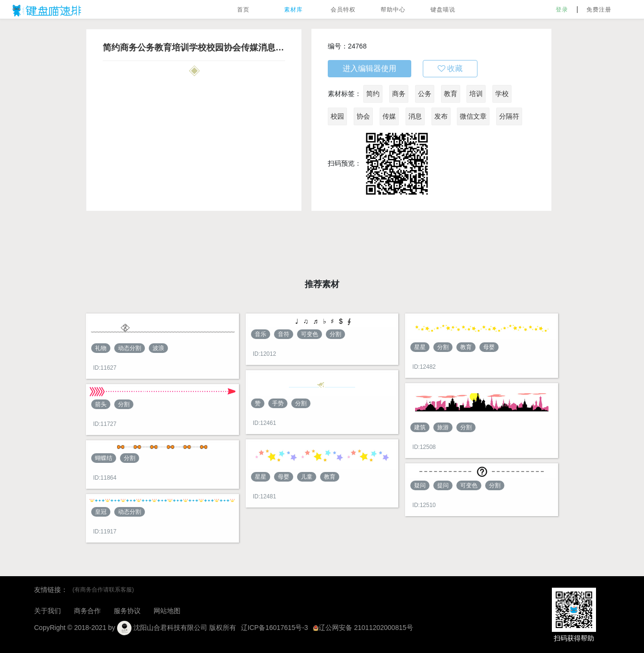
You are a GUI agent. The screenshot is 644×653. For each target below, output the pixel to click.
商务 (399, 94)
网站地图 (167, 611)
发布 (441, 116)
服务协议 (127, 611)
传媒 (389, 116)
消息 (415, 116)
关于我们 (48, 611)
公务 (425, 94)
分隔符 (509, 116)
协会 (363, 116)
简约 (373, 94)
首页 (243, 10)
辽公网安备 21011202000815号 (363, 628)
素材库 (293, 10)
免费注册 (599, 10)
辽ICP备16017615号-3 (274, 628)
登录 (562, 10)
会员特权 (343, 10)
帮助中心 (393, 10)
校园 (337, 116)
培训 (476, 94)
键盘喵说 (443, 10)
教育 (451, 94)
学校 (502, 94)
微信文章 (473, 116)
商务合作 (87, 611)
